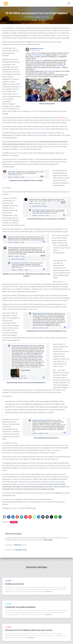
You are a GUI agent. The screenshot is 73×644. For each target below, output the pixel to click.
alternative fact (62, 118)
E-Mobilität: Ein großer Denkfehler (20, 607)
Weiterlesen (49, 591)
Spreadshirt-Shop (21, 550)
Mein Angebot (48, 540)
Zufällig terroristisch (14, 584)
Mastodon (18, 545)
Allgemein (14, 522)
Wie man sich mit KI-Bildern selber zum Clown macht (29, 630)
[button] (4, 517)
